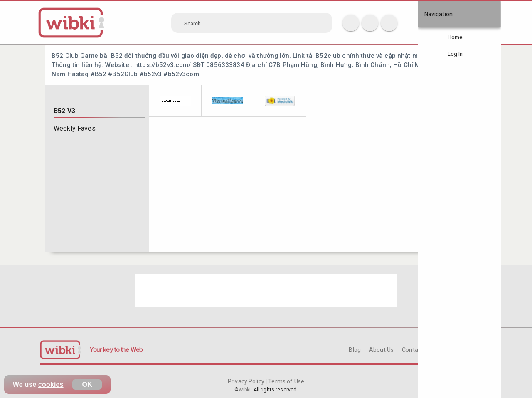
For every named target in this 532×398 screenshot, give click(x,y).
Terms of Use (286, 381)
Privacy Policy (247, 381)
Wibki (245, 390)
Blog (355, 350)
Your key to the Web (116, 350)
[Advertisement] (266, 290)
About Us (381, 350)
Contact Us (416, 350)
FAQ (445, 350)
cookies (51, 384)
